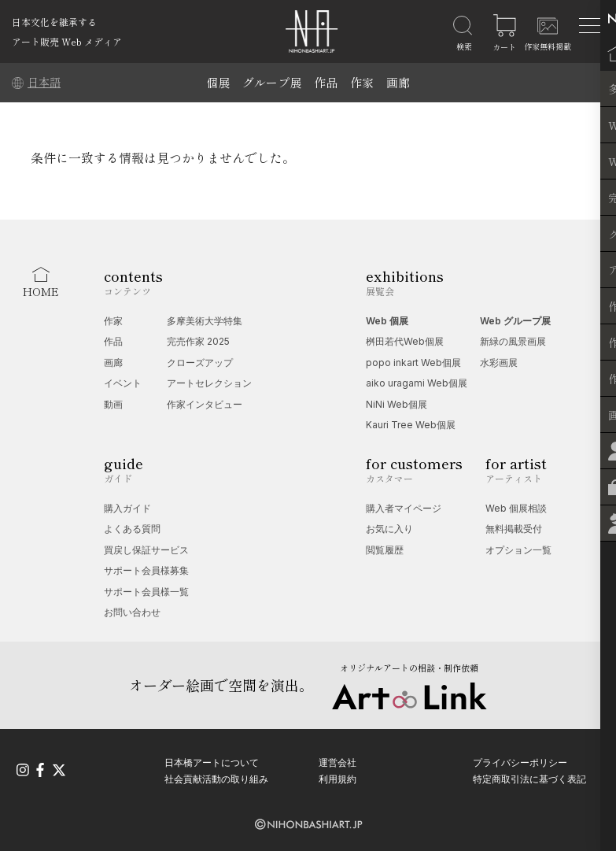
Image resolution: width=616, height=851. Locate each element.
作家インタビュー (205, 404)
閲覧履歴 (385, 550)
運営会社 (338, 762)
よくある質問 (132, 529)
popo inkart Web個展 (413, 363)
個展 (218, 82)
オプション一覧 (518, 550)
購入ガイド (127, 508)
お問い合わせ (132, 612)
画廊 (398, 82)
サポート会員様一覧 (146, 592)
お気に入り (389, 529)
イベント (123, 383)
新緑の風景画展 (513, 341)
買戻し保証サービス (146, 550)
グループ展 (272, 82)
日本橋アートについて (212, 762)
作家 (362, 82)
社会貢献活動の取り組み (216, 779)
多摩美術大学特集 (205, 321)
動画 (113, 404)
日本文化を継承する (54, 22)
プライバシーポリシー (520, 762)
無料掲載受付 (514, 529)
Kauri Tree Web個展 (411, 425)
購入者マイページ (404, 508)
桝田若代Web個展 (405, 341)
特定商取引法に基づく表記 (529, 779)
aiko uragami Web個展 (417, 383)
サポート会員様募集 (146, 570)
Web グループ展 (515, 321)
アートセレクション (209, 383)
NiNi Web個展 (397, 404)
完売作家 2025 (198, 341)
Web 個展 (387, 321)
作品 (326, 82)
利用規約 (338, 779)
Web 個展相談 (516, 508)
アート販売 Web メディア (67, 41)
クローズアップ (200, 363)
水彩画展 (499, 363)
